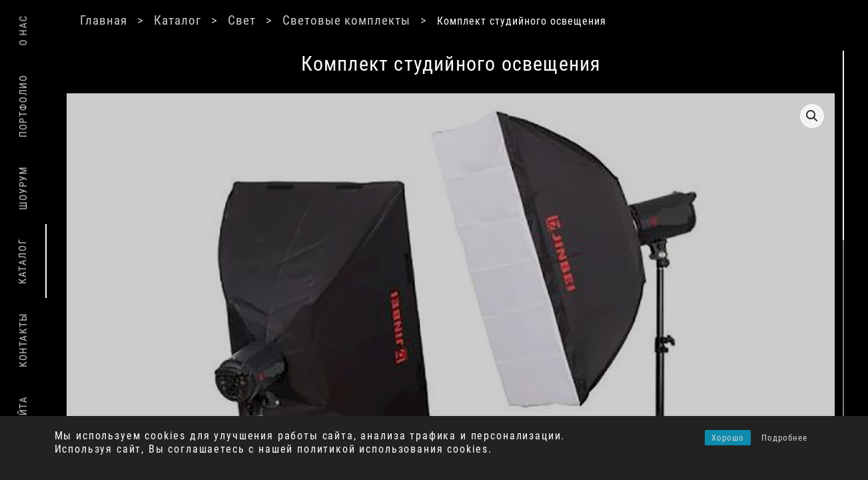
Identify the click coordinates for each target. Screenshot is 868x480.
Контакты (23, 340)
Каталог (215, 20)
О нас (23, 30)
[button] (668, 116)
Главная (138, 20)
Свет (280, 20)
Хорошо (728, 438)
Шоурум (23, 188)
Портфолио (23, 106)
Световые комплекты (388, 20)
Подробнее (784, 438)
